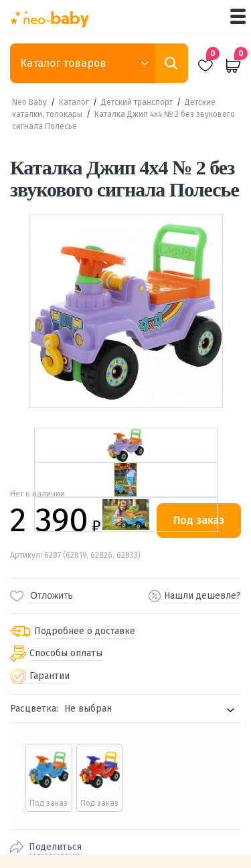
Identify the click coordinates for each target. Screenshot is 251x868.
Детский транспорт (137, 102)
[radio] (49, 778)
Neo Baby (29, 102)
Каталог (74, 102)
